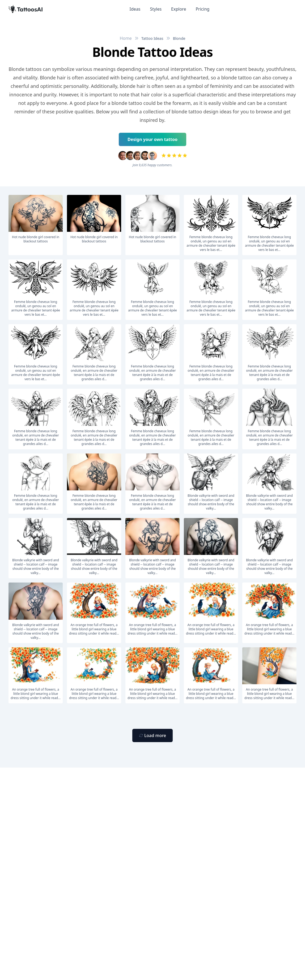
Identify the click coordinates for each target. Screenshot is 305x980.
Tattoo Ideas (152, 38)
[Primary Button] (152, 735)
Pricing (202, 9)
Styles (156, 9)
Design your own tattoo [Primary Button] (152, 139)
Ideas (135, 9)
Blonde (179, 38)
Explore (179, 9)
